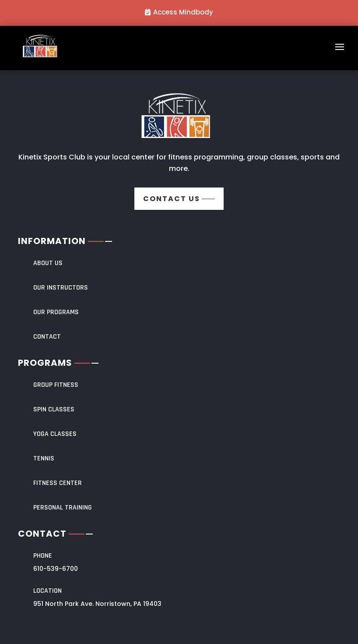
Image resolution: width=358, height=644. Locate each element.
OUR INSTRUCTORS (61, 288)
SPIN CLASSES (54, 409)
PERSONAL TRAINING (63, 508)
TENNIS (44, 458)
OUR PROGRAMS (56, 312)
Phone (43, 556)
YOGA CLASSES (55, 434)
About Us (48, 263)
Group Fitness (56, 385)
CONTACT (47, 337)
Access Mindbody (183, 12)
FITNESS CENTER (58, 483)
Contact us (172, 199)
